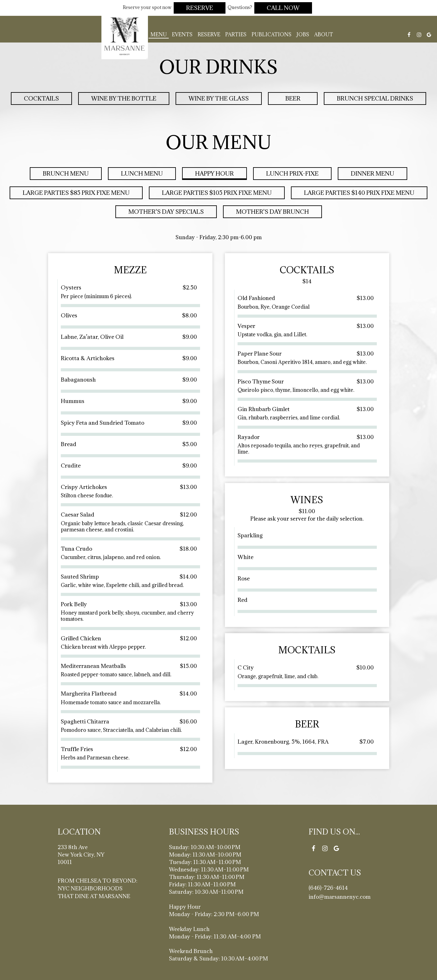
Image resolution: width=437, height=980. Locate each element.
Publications (272, 34)
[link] (125, 36)
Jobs (303, 34)
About (324, 34)
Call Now (283, 8)
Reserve (200, 8)
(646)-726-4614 (328, 888)
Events (182, 34)
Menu (159, 34)
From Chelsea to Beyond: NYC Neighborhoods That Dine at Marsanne (98, 888)
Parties (236, 34)
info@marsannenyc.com (340, 897)
